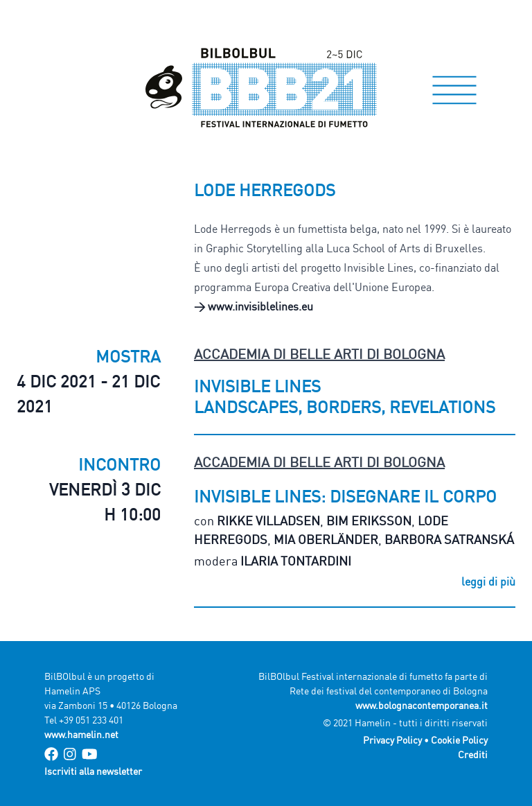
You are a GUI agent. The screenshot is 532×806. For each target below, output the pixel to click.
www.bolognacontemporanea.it (422, 705)
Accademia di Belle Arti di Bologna (319, 354)
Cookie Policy (459, 740)
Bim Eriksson (369, 520)
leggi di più (488, 581)
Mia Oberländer (326, 539)
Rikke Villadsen (268, 520)
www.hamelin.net (81, 734)
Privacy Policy (392, 740)
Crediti (473, 754)
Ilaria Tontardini (296, 561)
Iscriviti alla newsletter (93, 771)
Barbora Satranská (449, 539)
